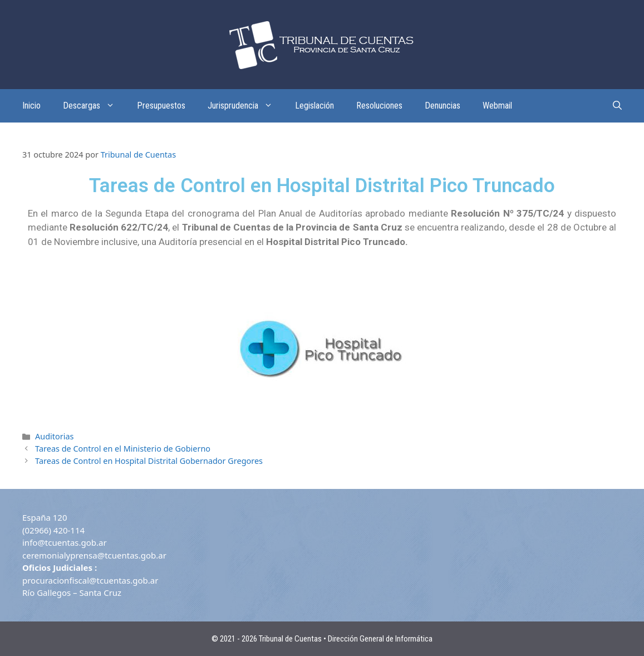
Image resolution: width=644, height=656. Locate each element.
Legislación (314, 106)
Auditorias (54, 436)
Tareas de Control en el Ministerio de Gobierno (123, 449)
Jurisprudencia (246, 106)
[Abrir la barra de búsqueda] (617, 106)
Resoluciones (379, 106)
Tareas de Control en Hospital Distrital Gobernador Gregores (149, 461)
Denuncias (443, 106)
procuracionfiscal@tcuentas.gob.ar (90, 580)
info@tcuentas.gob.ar (65, 542)
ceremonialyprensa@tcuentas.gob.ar (94, 555)
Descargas (94, 106)
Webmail (497, 106)
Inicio (31, 106)
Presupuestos (161, 106)
